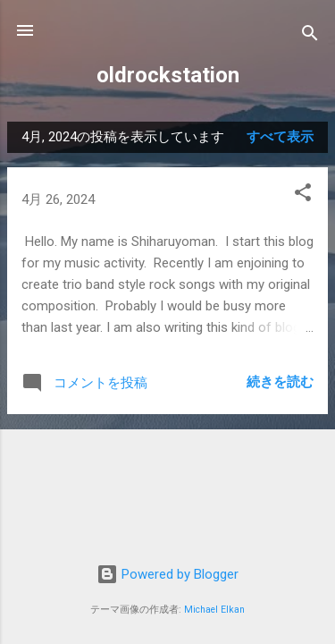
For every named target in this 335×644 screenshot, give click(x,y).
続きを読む (280, 382)
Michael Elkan (214, 610)
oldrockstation (168, 75)
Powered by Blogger (167, 574)
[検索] (310, 36)
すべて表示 (280, 137)
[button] (303, 195)
